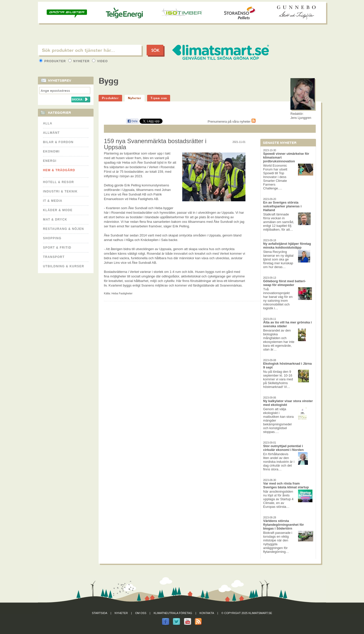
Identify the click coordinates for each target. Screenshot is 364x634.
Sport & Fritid (57, 248)
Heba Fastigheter (122, 293)
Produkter (53, 61)
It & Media (53, 201)
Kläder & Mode (58, 210)
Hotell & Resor (59, 182)
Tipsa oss (159, 98)
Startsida (100, 613)
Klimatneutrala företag (173, 613)
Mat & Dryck (55, 220)
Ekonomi (51, 151)
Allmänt (51, 133)
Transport (54, 257)
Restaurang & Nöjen (63, 229)
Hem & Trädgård (59, 170)
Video (100, 61)
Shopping (52, 238)
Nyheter (79, 61)
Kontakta (207, 613)
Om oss (141, 613)
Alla (48, 123)
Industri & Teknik (60, 191)
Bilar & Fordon (58, 142)
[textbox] (90, 50)
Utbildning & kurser (64, 266)
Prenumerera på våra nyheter (232, 122)
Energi (50, 161)
